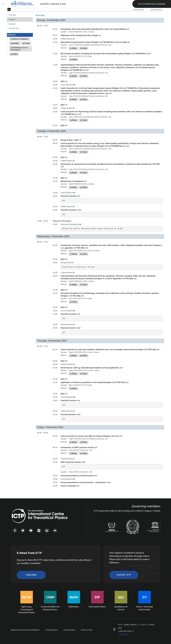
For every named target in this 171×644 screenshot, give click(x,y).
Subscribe (31, 575)
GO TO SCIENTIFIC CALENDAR (152, 4)
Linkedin (47, 531)
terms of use (87, 630)
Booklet (15, 43)
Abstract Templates (20, 39)
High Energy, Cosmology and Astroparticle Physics (27, 609)
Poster (26, 43)
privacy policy (51, 630)
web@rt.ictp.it (124, 634)
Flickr (55, 531)
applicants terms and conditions (25, 630)
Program (12, 19)
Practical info (14, 28)
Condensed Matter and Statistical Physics (50, 608)
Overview (12, 15)
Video (84, 48)
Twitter (23, 531)
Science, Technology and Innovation (144, 608)
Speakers (12, 24)
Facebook (15, 531)
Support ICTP (124, 575)
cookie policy (69, 630)
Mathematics (74, 607)
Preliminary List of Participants (19, 49)
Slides (14, 54)
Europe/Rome (139, 10)
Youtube (31, 531)
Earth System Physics (97, 607)
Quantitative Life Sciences (121, 608)
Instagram (39, 531)
